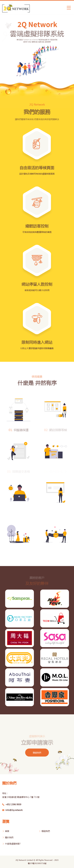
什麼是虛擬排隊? (11, 844)
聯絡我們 (37, 753)
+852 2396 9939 (12, 804)
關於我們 (8, 837)
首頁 (6, 831)
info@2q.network (12, 810)
